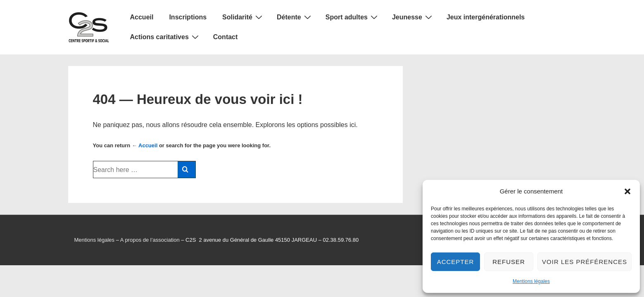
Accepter (456, 262)
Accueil (142, 17)
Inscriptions (188, 17)
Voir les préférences (585, 262)
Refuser (509, 262)
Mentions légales (531, 281)
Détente (295, 17)
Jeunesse (413, 17)
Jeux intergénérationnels (486, 17)
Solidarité (243, 17)
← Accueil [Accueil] (145, 145)
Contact (226, 37)
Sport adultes (353, 17)
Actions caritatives (165, 37)
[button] (627, 191)
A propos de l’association (150, 240)
